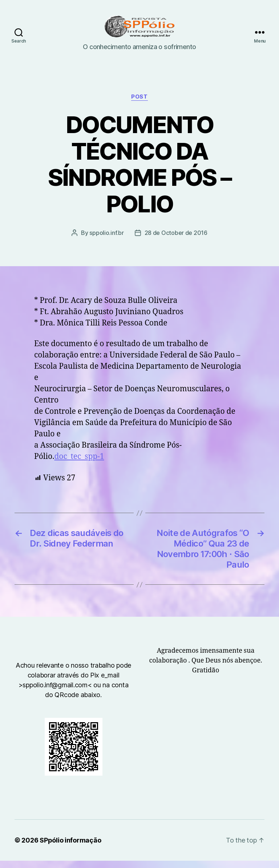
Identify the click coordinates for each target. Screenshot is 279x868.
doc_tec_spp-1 (79, 464)
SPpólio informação (70, 847)
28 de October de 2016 (176, 240)
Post (139, 104)
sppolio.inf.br (106, 240)
